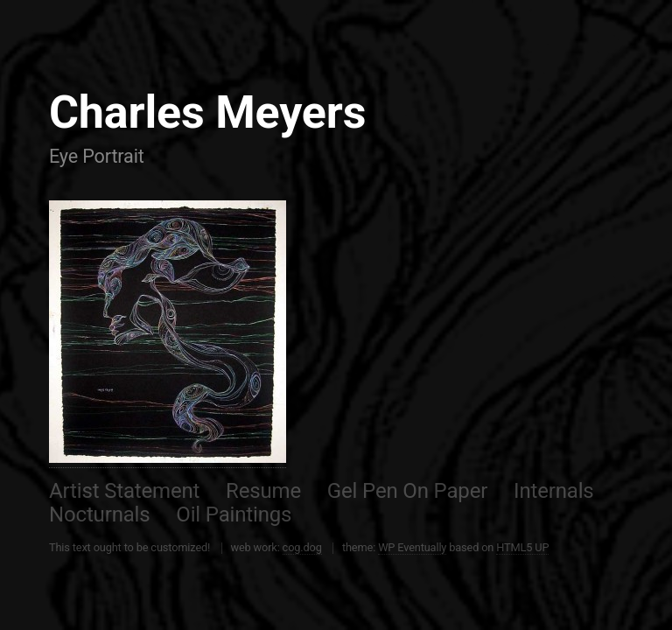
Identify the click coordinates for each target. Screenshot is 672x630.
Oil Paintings (234, 514)
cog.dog (302, 547)
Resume (263, 491)
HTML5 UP (522, 547)
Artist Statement (124, 491)
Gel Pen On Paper (407, 491)
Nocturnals (100, 514)
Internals (554, 491)
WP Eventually (412, 547)
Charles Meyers (207, 112)
